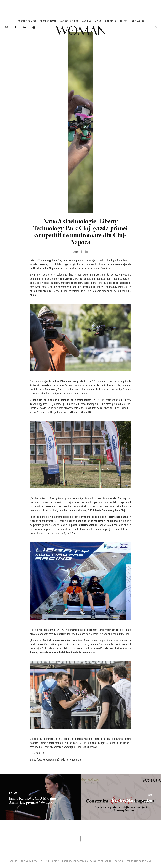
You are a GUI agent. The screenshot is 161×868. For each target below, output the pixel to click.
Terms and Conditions (139, 861)
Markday (86, 21)
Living (98, 21)
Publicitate (52, 861)
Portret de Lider (27, 21)
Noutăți (124, 21)
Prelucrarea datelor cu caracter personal (87, 861)
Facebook (16, 27)
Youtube (34, 27)
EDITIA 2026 (138, 21)
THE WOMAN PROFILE (31, 861)
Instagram (6, 27)
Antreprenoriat (69, 21)
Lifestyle (111, 21)
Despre (13, 861)
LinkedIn (25, 27)
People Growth (48, 21)
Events (119, 861)
